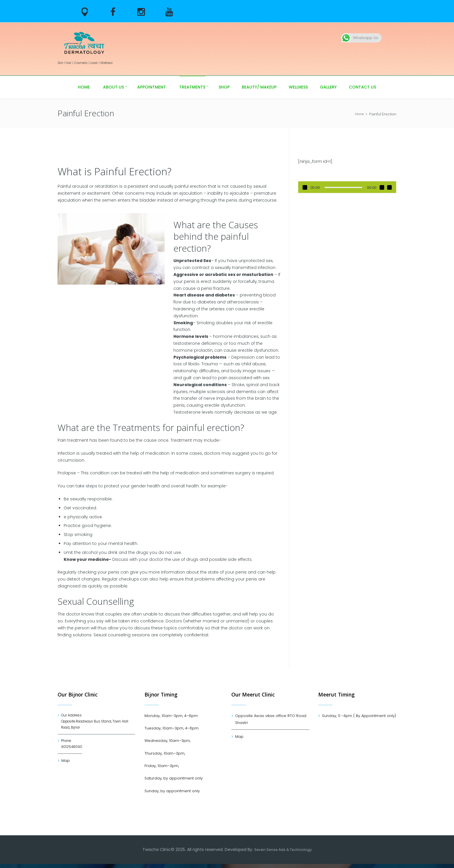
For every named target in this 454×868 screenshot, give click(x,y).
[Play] (305, 187)
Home (358, 114)
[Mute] (382, 187)
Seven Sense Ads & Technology (283, 854)
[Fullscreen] (389, 187)
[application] (347, 187)
